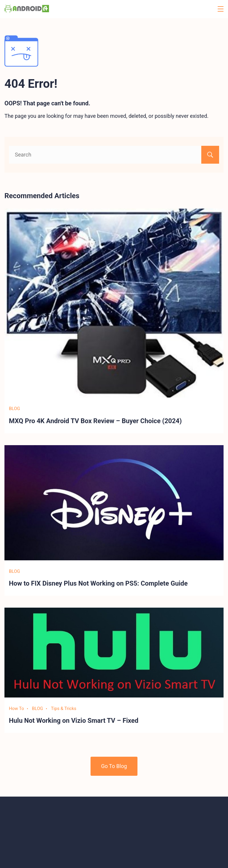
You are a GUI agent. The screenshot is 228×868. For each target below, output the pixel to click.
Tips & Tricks (64, 709)
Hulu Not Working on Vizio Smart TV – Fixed (74, 721)
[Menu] (221, 9)
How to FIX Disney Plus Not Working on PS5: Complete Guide (98, 583)
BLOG (15, 409)
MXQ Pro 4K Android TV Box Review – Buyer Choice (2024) (95, 421)
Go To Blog (114, 766)
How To (16, 709)
